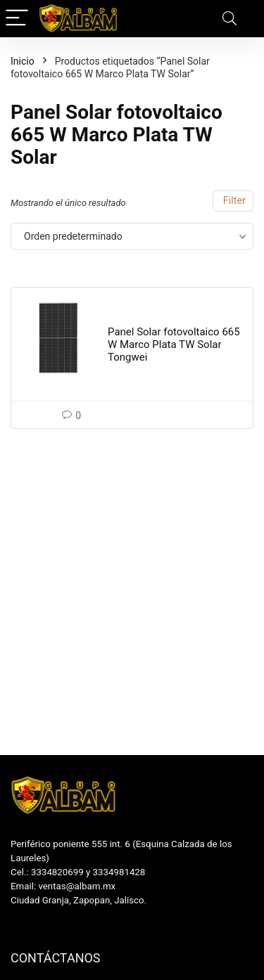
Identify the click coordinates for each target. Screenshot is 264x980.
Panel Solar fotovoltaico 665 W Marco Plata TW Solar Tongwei (174, 344)
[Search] (230, 19)
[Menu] (17, 19)
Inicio (23, 61)
